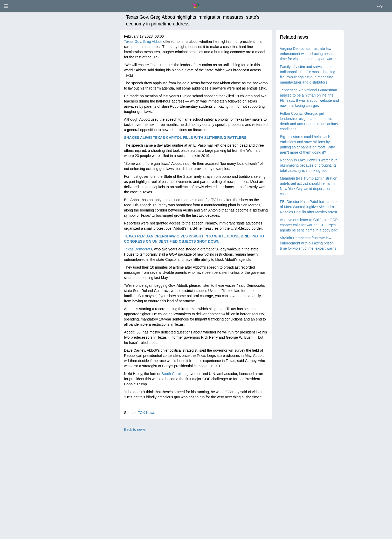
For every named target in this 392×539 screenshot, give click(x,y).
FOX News (146, 413)
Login (381, 5)
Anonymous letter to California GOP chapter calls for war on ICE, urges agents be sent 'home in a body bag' (309, 225)
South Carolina (173, 374)
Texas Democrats (138, 249)
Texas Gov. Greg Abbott (143, 42)
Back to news (135, 429)
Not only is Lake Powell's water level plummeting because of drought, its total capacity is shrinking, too (309, 165)
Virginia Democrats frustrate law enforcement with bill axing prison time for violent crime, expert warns (308, 54)
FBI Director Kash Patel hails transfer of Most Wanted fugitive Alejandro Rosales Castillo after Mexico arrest (310, 207)
